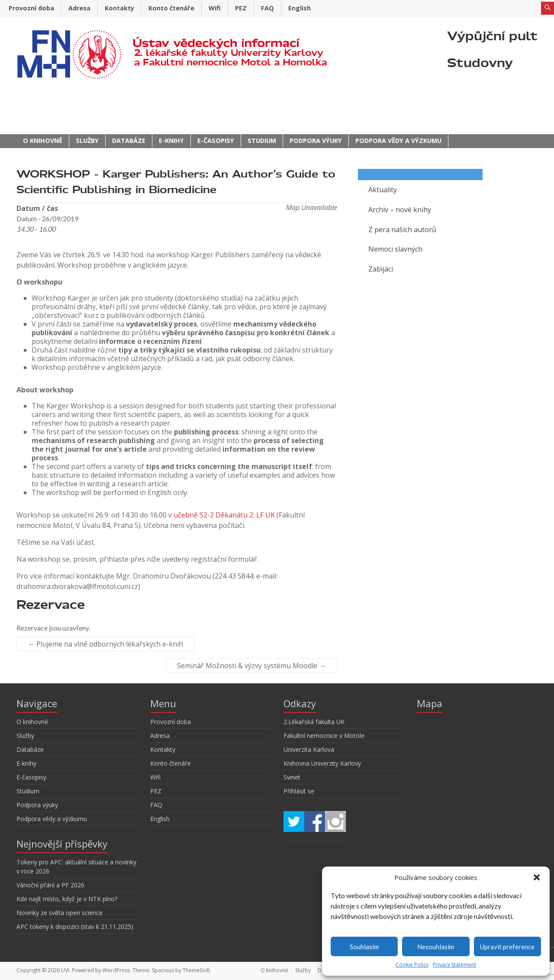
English (300, 8)
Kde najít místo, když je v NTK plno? (67, 899)
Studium (262, 141)
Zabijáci (381, 269)
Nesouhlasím (436, 947)
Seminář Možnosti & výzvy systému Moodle (251, 666)
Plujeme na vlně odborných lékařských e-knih (105, 644)
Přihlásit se (299, 791)
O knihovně (43, 141)
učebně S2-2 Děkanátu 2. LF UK (224, 515)
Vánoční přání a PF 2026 (50, 885)
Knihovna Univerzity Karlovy (322, 763)
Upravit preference (507, 947)
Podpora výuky (316, 141)
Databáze (129, 141)
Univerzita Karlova (309, 749)
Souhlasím (364, 947)
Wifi (215, 8)
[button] (537, 877)
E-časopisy (216, 141)
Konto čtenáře (171, 8)
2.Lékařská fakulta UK (314, 722)
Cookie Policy (412, 965)
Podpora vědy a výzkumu (398, 141)
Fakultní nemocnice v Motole (324, 736)
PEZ (241, 8)
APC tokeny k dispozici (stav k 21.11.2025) (75, 927)
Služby (87, 141)
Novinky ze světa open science (60, 913)
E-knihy (171, 141)
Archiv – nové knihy (400, 210)
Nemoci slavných (395, 249)
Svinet (292, 777)
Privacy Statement (454, 965)
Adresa (79, 8)
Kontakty (119, 8)
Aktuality (383, 190)
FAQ (267, 8)
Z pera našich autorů (402, 230)
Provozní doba (31, 8)
